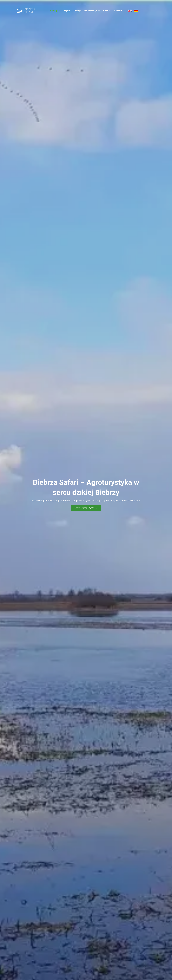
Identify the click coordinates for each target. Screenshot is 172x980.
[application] (59, 11)
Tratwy (77, 11)
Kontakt (118, 11)
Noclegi (55, 11)
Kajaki (67, 11)
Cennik (107, 11)
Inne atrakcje (92, 11)
